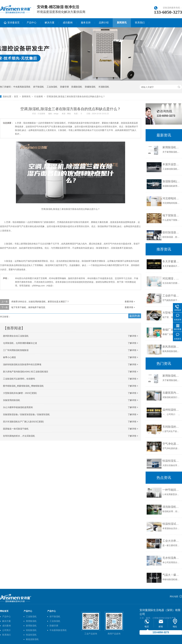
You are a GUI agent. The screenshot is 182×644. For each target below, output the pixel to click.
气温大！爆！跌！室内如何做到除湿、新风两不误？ (171, 575)
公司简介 (7, 630)
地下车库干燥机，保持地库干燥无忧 (28, 307)
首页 (16, 96)
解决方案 (50, 23)
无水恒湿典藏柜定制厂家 (171, 558)
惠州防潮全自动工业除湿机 (16, 336)
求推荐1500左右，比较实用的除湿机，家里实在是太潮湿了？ (40, 302)
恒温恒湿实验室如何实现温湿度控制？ (171, 461)
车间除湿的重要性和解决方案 (171, 427)
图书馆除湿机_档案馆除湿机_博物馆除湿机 (23, 386)
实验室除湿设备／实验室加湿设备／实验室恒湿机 (26, 414)
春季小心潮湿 (9, 357)
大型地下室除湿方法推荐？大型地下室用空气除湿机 (171, 313)
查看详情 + (130, 302)
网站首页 (4, 611)
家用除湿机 (31, 626)
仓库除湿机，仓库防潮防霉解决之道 (20, 343)
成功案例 (68, 23)
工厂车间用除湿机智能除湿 (16, 350)
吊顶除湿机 (104, 87)
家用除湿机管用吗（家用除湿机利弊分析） (171, 147)
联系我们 (140, 23)
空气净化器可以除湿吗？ (171, 444)
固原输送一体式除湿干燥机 (16, 429)
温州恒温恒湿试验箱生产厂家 (171, 410)
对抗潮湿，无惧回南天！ (171, 278)
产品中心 (32, 23)
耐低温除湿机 (32, 639)
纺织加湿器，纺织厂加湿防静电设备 (171, 232)
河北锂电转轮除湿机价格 (171, 198)
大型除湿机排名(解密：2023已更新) (20, 393)
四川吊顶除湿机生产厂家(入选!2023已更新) (23, 422)
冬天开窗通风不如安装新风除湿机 (171, 261)
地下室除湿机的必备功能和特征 (171, 215)
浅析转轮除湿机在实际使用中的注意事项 (22, 364)
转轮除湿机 (31, 630)
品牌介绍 (104, 23)
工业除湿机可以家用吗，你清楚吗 (19, 379)
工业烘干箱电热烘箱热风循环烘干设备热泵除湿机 (171, 296)
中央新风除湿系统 (22, 87)
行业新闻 (39, 96)
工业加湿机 (52, 87)
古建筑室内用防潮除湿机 (171, 393)
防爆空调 (64, 87)
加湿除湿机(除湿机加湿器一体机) (171, 181)
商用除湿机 (31, 621)
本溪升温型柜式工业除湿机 (171, 164)
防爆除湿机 (90, 87)
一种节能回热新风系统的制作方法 (171, 490)
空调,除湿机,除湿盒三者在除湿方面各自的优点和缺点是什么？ (76, 96)
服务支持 (86, 23)
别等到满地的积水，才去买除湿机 (19, 436)
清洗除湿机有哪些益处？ (171, 507)
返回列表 (135, 316)
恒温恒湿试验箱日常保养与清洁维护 (171, 524)
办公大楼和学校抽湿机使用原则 (18, 407)
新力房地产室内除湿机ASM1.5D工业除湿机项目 (26, 372)
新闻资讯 (122, 23)
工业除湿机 (31, 617)
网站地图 (174, 596)
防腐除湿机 (77, 87)
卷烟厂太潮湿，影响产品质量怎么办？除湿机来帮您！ (171, 330)
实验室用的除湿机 (12, 400)
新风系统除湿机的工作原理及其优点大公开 (171, 347)
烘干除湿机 (39, 87)
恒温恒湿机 (31, 635)
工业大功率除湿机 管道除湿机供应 (171, 541)
